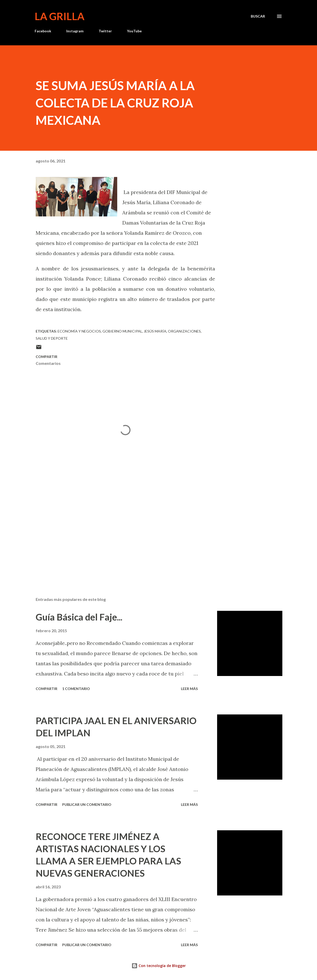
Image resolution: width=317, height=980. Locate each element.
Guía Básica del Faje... (79, 617)
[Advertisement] (122, 533)
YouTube (134, 31)
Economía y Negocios (79, 331)
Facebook (43, 31)
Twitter (105, 31)
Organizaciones (184, 331)
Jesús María (155, 331)
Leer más (189, 689)
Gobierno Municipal (122, 331)
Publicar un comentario (87, 804)
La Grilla (60, 16)
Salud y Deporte (52, 338)
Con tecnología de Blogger (159, 966)
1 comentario (76, 689)
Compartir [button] (47, 357)
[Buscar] (258, 16)
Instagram (75, 31)
